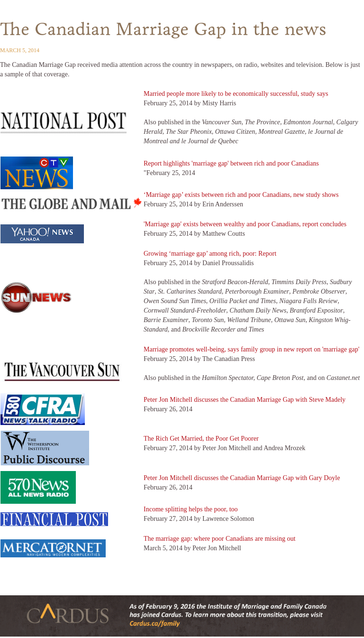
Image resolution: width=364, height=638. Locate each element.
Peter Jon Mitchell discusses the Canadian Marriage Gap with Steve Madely (245, 400)
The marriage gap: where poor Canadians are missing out (219, 539)
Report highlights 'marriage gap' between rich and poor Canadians (231, 163)
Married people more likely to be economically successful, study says (236, 94)
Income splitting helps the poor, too (191, 509)
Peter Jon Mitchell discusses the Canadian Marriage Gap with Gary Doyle (242, 478)
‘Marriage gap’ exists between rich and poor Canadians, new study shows (241, 195)
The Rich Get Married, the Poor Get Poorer (201, 439)
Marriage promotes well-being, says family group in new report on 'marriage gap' (251, 349)
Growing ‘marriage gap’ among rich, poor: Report (210, 254)
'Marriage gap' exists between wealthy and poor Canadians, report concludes (245, 224)
